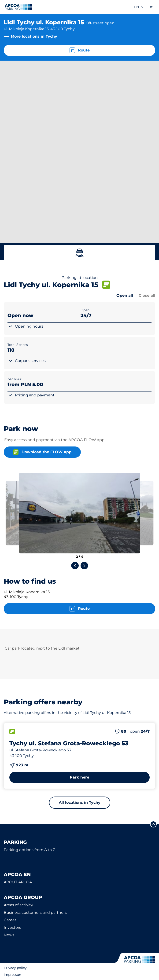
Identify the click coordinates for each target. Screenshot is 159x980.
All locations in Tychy (80, 803)
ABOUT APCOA (18, 882)
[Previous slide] (75, 566)
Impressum (13, 975)
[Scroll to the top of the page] (153, 824)
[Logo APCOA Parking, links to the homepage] (18, 7)
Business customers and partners (35, 912)
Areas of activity (18, 905)
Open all (125, 295)
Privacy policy (15, 968)
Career (10, 920)
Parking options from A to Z (29, 850)
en (139, 7)
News (9, 935)
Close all (147, 295)
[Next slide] (84, 566)
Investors (12, 927)
